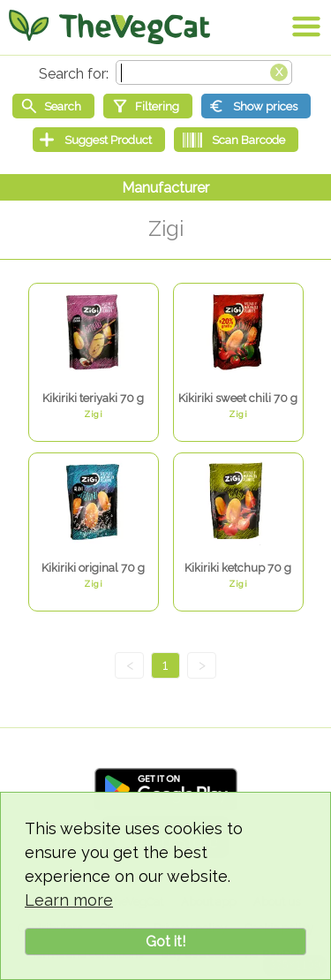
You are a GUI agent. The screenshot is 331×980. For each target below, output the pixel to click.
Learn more (69, 900)
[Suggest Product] (99, 140)
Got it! (165, 942)
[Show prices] (256, 106)
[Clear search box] (279, 71)
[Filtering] (148, 106)
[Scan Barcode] (236, 140)
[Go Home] (109, 27)
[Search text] (204, 72)
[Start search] (53, 106)
